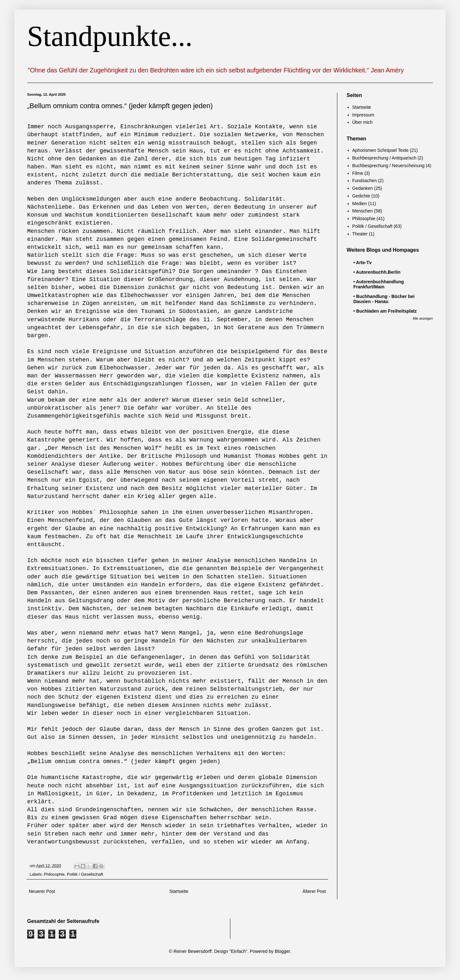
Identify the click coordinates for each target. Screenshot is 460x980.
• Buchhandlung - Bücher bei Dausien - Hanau (384, 299)
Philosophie (54, 874)
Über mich (363, 122)
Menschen (363, 211)
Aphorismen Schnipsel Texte (380, 150)
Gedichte (361, 196)
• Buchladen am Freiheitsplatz (385, 311)
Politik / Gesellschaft (85, 874)
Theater (360, 234)
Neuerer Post (42, 891)
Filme (358, 173)
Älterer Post (314, 891)
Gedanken (363, 188)
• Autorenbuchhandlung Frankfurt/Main (379, 284)
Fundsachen (365, 181)
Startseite (179, 891)
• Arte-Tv (362, 263)
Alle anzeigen (423, 318)
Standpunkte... (110, 36)
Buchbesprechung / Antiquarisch (384, 158)
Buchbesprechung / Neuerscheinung (389, 166)
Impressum (363, 115)
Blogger (282, 951)
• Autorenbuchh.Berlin (377, 272)
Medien (360, 204)
